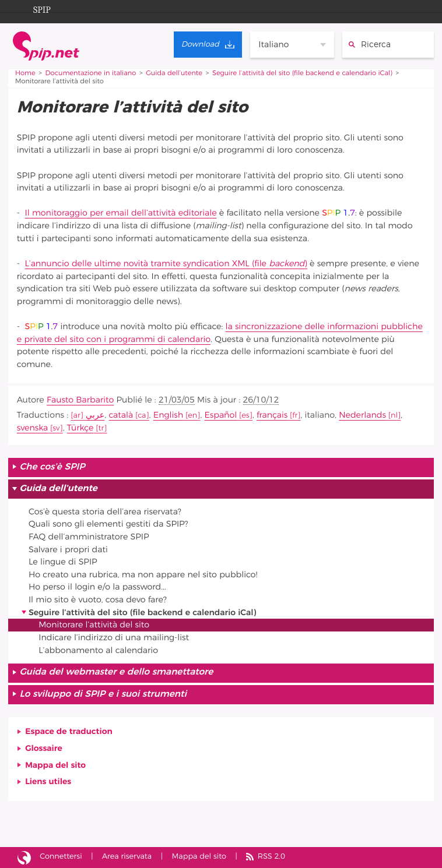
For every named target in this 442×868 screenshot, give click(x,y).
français (272, 415)
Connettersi (61, 857)
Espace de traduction (69, 731)
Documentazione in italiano (91, 74)
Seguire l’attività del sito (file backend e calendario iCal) (302, 74)
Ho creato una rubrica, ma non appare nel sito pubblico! (143, 575)
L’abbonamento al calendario (98, 650)
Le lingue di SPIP (63, 562)
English (168, 415)
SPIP (33, 8)
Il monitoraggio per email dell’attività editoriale (121, 213)
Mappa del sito (55, 765)
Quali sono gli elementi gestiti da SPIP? (108, 524)
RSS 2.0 (271, 857)
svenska (32, 428)
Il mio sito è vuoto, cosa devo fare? (98, 600)
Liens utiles (48, 781)
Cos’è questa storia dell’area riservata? (105, 512)
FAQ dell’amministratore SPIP (89, 537)
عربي (95, 415)
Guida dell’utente (174, 74)
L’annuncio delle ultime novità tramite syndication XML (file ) (166, 264)
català (121, 415)
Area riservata (127, 857)
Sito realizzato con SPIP (24, 858)
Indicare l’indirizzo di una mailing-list (114, 638)
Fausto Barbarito (80, 400)
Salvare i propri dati (68, 550)
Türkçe (80, 428)
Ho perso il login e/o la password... (97, 587)
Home (25, 74)
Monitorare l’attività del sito (94, 625)
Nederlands (362, 415)
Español (221, 415)
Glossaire (44, 748)
